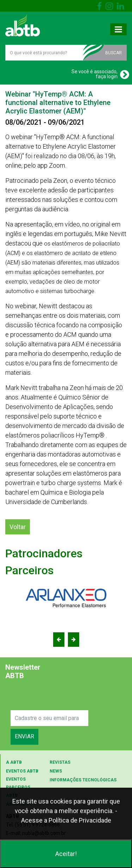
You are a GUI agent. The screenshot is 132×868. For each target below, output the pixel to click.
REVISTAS (60, 762)
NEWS (56, 771)
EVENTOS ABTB (22, 771)
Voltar (18, 527)
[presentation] (64, 696)
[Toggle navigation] (118, 29)
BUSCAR (114, 53)
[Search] (49, 718)
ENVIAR (24, 736)
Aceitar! (66, 854)
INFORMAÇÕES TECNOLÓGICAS (83, 780)
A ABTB (14, 762)
